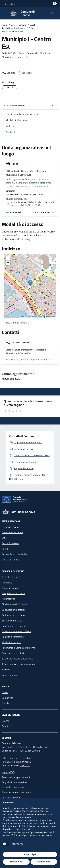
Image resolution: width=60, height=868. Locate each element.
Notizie (5, 703)
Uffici (4, 538)
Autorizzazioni (9, 599)
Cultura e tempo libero (13, 615)
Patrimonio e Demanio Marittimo (19, 648)
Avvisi (5, 692)
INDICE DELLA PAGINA (30, 105)
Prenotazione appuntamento (17, 777)
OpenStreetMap (39, 317)
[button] (30, 283)
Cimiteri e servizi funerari (14, 604)
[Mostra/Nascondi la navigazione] (4, 13)
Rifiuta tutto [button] (16, 862)
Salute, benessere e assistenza (18, 659)
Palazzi (32, 28)
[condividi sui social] (9, 73)
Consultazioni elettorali (14, 610)
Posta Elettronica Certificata (16, 762)
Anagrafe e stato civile (13, 593)
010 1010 (25, 765)
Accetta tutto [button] (44, 862)
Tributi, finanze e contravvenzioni (19, 664)
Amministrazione (10, 588)
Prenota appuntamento (26, 462)
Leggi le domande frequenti (28, 442)
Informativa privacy (12, 797)
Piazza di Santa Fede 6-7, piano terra (27, 194)
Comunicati (8, 698)
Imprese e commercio (13, 637)
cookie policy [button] (25, 817)
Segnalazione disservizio (14, 782)
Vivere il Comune (19, 25)
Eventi (5, 726)
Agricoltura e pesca (12, 577)
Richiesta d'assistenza (13, 787)
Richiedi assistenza (24, 449)
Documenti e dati (11, 560)
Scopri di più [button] (30, 854)
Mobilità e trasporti (11, 642)
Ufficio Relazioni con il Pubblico (18, 758)
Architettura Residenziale (13, 28)
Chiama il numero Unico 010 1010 (32, 455)
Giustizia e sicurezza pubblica (16, 631)
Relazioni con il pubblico (14, 653)
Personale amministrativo (15, 554)
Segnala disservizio (24, 468)
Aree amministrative (12, 532)
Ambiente (7, 583)
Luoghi (33, 25)
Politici (5, 549)
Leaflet (25, 317)
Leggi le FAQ (8, 772)
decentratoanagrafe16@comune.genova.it (31, 359)
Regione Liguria (11, 4)
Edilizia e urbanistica (12, 621)
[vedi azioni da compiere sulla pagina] (24, 73)
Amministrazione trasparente (17, 792)
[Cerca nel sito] (52, 13)
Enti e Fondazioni (11, 543)
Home (5, 25)
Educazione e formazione (15, 626)
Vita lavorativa (9, 675)
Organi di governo (11, 527)
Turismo (6, 669)
